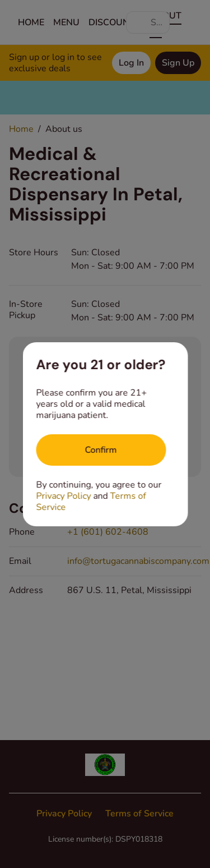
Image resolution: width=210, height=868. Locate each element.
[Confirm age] (101, 450)
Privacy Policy (63, 496)
